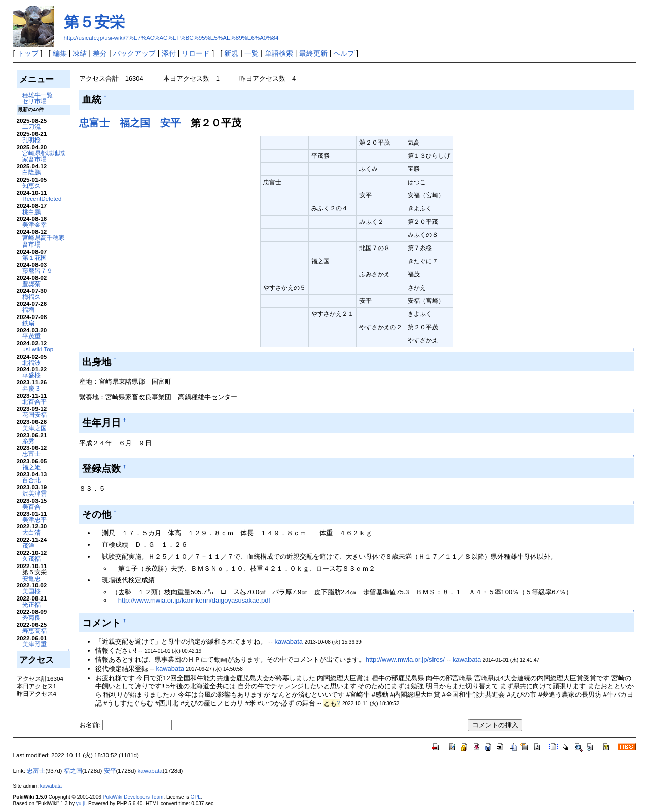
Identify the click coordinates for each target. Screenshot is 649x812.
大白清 (31, 532)
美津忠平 (34, 520)
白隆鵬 (31, 172)
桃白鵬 (31, 212)
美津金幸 (34, 224)
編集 (60, 53)
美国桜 (31, 591)
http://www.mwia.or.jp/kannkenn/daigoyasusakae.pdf (194, 600)
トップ (28, 53)
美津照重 (34, 644)
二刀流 (31, 127)
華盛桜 (31, 375)
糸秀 (28, 441)
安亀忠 (31, 578)
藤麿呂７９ (38, 271)
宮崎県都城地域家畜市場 (44, 156)
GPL (196, 797)
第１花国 (34, 257)
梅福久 (31, 296)
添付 (169, 53)
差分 (100, 53)
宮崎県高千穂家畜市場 (44, 241)
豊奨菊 (31, 284)
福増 (28, 310)
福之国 (135, 123)
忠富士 (31, 454)
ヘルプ (344, 53)
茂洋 (28, 545)
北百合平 (34, 401)
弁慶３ (31, 388)
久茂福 (31, 559)
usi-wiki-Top (38, 349)
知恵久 (31, 185)
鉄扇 (28, 323)
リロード (196, 53)
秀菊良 (31, 617)
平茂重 (31, 336)
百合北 (31, 480)
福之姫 (31, 467)
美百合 (31, 506)
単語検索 (279, 53)
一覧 (251, 53)
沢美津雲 (34, 493)
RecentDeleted (42, 199)
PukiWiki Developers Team (133, 797)
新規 (231, 53)
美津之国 (34, 428)
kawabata (289, 641)
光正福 (31, 604)
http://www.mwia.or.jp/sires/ (405, 660)
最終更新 (313, 53)
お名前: (91, 725)
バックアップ (134, 53)
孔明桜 (31, 140)
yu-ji (81, 804)
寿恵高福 (34, 631)
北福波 (31, 362)
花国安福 (34, 415)
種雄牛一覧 (38, 95)
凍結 (80, 53)
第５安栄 (94, 22)
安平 (170, 123)
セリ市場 (34, 101)
